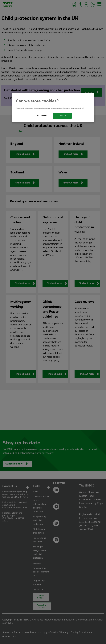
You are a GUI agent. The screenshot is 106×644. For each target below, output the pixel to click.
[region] (53, 108)
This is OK (62, 116)
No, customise (42, 116)
